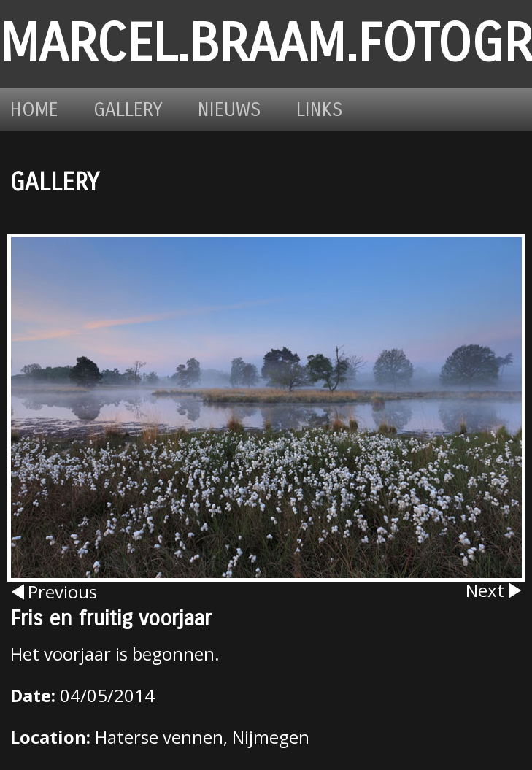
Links (320, 110)
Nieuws (230, 110)
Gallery (128, 110)
